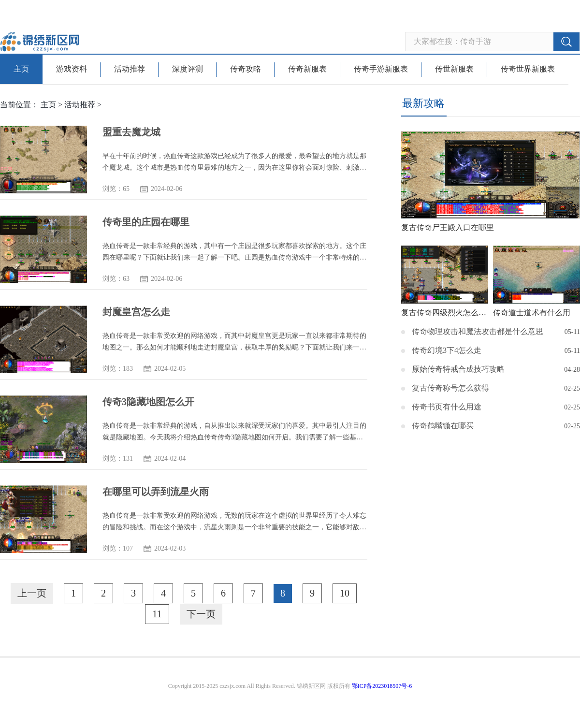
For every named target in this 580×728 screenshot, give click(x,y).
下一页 (201, 614)
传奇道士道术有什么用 (532, 313)
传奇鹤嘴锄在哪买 (443, 426)
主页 (21, 69)
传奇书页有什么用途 (447, 407)
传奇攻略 (246, 69)
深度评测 (188, 69)
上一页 (32, 593)
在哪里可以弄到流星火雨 (156, 492)
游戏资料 (72, 69)
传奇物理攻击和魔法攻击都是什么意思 (478, 331)
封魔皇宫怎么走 (136, 312)
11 (157, 614)
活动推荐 (130, 69)
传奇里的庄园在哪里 (146, 222)
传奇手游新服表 (381, 69)
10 (345, 593)
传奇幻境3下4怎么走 (447, 350)
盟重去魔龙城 (131, 132)
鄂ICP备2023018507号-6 (382, 686)
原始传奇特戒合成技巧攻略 (458, 369)
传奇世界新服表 (528, 69)
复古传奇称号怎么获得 (450, 388)
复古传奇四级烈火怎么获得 (445, 313)
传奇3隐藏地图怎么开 (148, 402)
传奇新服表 (307, 69)
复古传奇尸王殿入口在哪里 (448, 227)
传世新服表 (454, 69)
